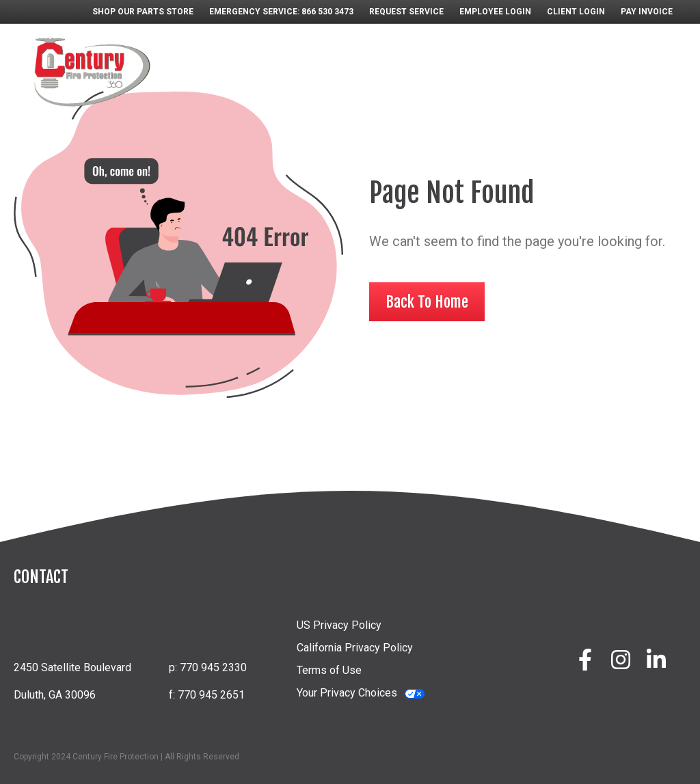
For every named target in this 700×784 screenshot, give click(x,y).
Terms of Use (329, 670)
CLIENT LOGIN (576, 12)
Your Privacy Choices (347, 693)
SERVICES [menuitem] (341, 55)
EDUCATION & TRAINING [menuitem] (598, 55)
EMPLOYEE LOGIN (495, 12)
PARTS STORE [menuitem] (420, 55)
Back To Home (427, 302)
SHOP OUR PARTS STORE (143, 12)
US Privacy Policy (339, 625)
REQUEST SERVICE (406, 12)
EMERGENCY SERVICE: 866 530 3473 (281, 12)
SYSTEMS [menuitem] (274, 55)
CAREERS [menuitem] (497, 55)
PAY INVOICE (647, 12)
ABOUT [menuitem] (213, 55)
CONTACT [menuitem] (626, 83)
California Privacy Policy (355, 648)
